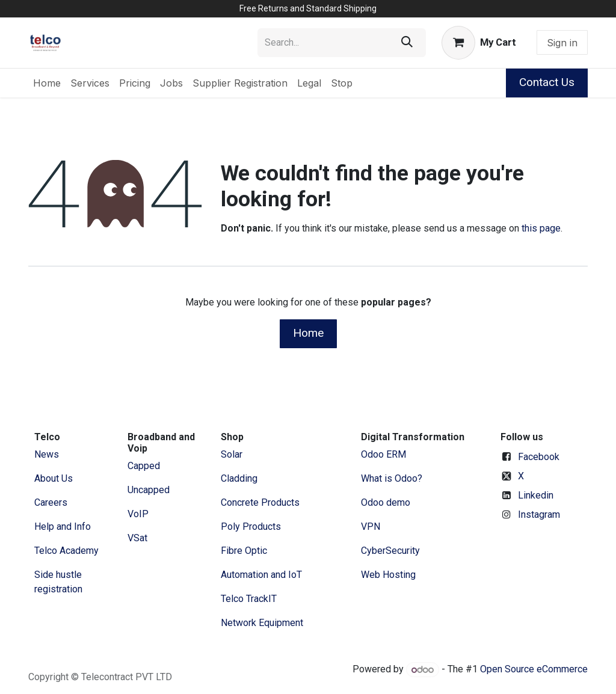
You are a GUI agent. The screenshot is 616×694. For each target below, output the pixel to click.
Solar (232, 454)
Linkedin (536, 495)
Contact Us (547, 82)
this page (541, 228)
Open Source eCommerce (534, 670)
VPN (371, 527)
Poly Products (251, 527)
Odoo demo (386, 502)
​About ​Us (54, 478)
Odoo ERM (385, 454)
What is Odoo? (392, 478)
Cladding (239, 478)
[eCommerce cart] (479, 43)
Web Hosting (388, 575)
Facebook (539, 457)
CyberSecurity (390, 551)
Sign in (562, 43)
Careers (51, 502)
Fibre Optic (244, 551)
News (47, 454)
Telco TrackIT (249, 599)
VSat (137, 538)
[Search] (407, 43)
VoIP (138, 514)
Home (308, 333)
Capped (145, 466)
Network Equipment (262, 623)
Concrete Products (260, 502)
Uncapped (150, 490)
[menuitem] (47, 83)
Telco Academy (66, 551)
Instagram (539, 514)
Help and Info (63, 527)
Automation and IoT (261, 575)
